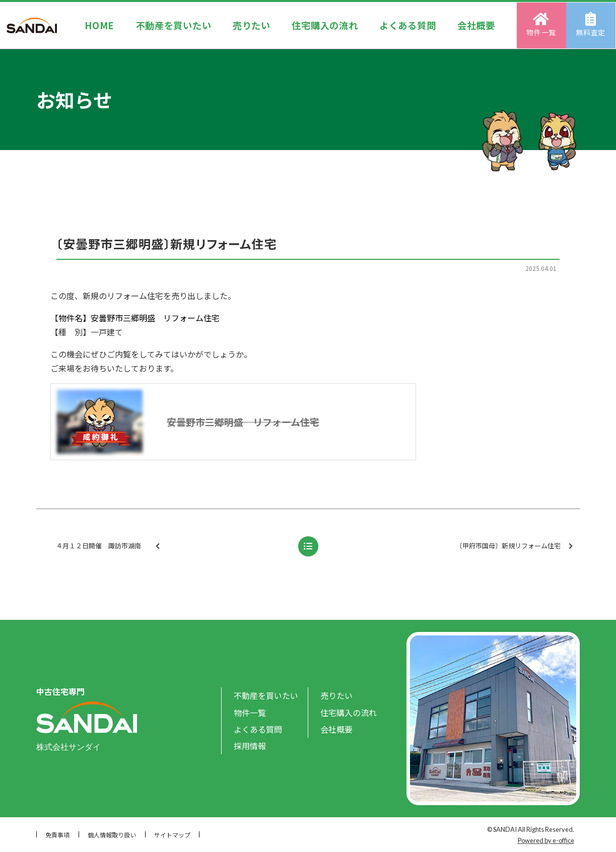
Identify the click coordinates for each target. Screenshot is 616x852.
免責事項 (57, 835)
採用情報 (250, 746)
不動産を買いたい (173, 25)
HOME (99, 25)
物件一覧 (542, 25)
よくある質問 (408, 25)
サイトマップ (172, 835)
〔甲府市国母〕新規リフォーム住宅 (514, 546)
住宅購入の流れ (325, 25)
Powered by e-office (546, 840)
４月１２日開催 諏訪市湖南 (158, 546)
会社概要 (477, 25)
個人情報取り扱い (112, 835)
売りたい (252, 25)
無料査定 (592, 25)
